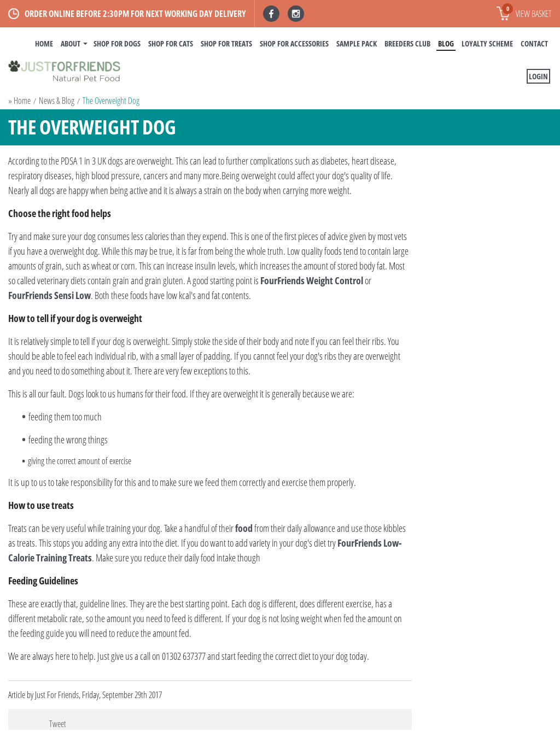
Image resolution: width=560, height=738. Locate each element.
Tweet (58, 724)
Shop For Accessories (294, 43)
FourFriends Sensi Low (49, 295)
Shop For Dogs (117, 43)
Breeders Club (407, 43)
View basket (527, 11)
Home (44, 43)
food (244, 528)
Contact (534, 43)
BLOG (446, 43)
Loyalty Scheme (487, 43)
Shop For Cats (171, 43)
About (71, 43)
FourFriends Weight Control (313, 280)
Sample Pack (357, 43)
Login (538, 76)
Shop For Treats (226, 43)
